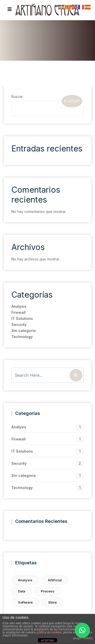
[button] (82, 630)
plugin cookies (83, 638)
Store (52, 602)
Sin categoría (23, 331)
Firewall (18, 312)
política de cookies (49, 632)
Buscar (17, 96)
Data (21, 591)
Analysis (19, 306)
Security (19, 325)
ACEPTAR (48, 640)
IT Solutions (22, 318)
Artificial (55, 580)
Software (25, 602)
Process (47, 591)
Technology (22, 337)
